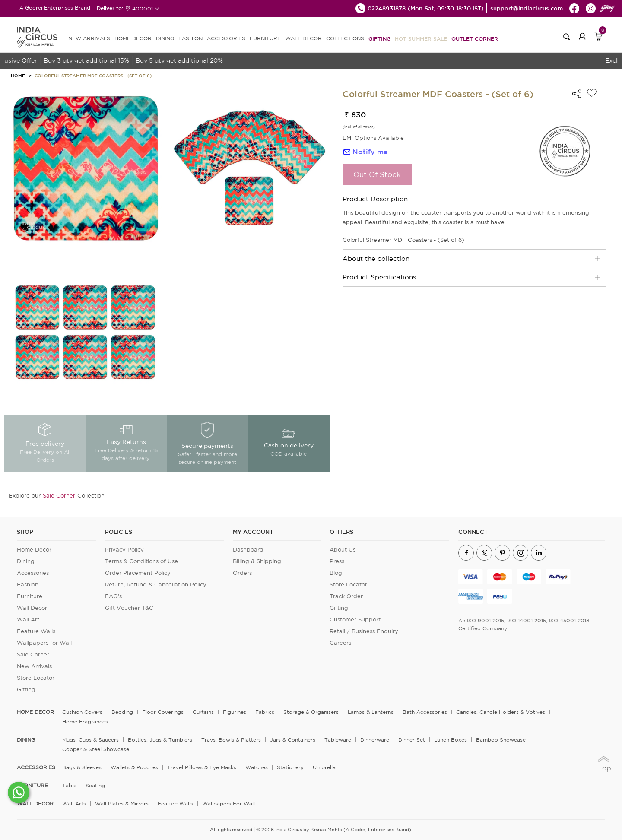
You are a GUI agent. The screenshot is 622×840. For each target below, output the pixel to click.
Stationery (290, 767)
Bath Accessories (425, 712)
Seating (95, 785)
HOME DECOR (133, 38)
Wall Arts (74, 804)
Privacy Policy (124, 550)
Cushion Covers (82, 712)
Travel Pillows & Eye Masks (202, 767)
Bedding (122, 712)
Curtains (203, 712)
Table (69, 785)
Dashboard (248, 550)
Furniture (30, 596)
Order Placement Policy (138, 573)
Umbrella (324, 767)
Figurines (235, 712)
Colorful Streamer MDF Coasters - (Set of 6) (93, 76)
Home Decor (34, 550)
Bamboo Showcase (501, 740)
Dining (26, 561)
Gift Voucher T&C (129, 608)
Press (337, 561)
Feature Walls (36, 631)
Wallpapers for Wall (44, 643)
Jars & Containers (293, 740)
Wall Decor (32, 608)
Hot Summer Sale (421, 38)
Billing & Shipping (257, 561)
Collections (345, 38)
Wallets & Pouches (134, 767)
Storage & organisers (311, 712)
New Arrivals (34, 666)
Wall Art (28, 620)
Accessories (33, 573)
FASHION (190, 38)
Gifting (379, 38)
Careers (340, 643)
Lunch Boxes (451, 740)
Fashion (28, 585)
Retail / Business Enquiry (364, 631)
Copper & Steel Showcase (96, 749)
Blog (336, 573)
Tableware (338, 740)
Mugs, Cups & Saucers (90, 740)
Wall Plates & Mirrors (122, 804)
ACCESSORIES (226, 38)
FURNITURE (265, 38)
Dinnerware (375, 740)
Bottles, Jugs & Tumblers (160, 740)
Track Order (346, 596)
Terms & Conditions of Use (141, 561)
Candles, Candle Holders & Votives (501, 712)
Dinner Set (412, 740)
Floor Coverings (163, 712)
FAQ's (113, 596)
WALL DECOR (303, 38)
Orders (242, 573)
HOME (18, 76)
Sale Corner (59, 496)
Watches (257, 767)
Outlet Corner (475, 38)
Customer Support (355, 620)
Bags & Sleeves (82, 767)
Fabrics (265, 712)
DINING (165, 38)
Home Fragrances (85, 721)
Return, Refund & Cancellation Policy (156, 585)
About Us (343, 550)
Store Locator (36, 678)
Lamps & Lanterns (371, 712)
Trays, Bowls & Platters (231, 740)
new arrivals (89, 38)
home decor (35, 712)
